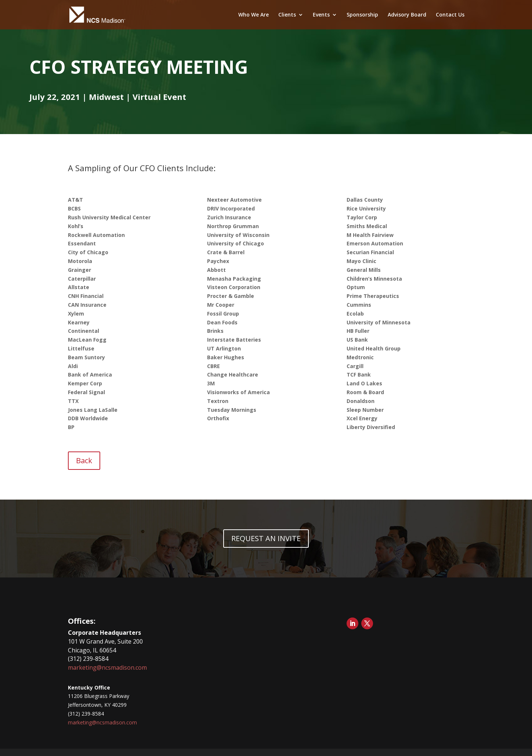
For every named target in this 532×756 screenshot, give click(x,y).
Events (321, 15)
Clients (287, 15)
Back (84, 460)
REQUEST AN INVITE (266, 538)
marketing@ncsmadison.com (107, 667)
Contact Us (450, 15)
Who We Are (254, 15)
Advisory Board (407, 15)
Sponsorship (362, 15)
